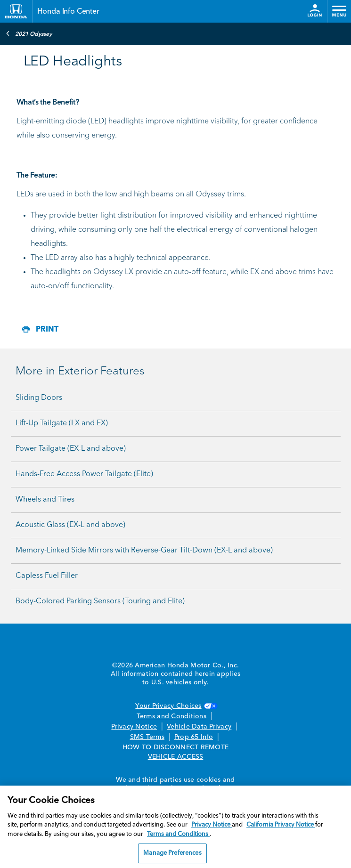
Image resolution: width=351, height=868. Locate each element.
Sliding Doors (39, 398)
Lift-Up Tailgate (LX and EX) (62, 423)
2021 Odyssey (29, 33)
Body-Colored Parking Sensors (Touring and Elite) (100, 601)
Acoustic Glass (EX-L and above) (70, 525)
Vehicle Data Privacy (199, 727)
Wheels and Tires (45, 500)
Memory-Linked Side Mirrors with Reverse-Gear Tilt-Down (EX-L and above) (144, 551)
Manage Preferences (172, 853)
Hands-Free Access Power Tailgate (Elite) (84, 474)
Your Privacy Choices (175, 706)
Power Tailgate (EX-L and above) (71, 449)
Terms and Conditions (171, 716)
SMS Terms (147, 737)
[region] (175, 827)
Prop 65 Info (194, 737)
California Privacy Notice (281, 825)
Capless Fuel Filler (47, 576)
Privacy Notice (134, 727)
